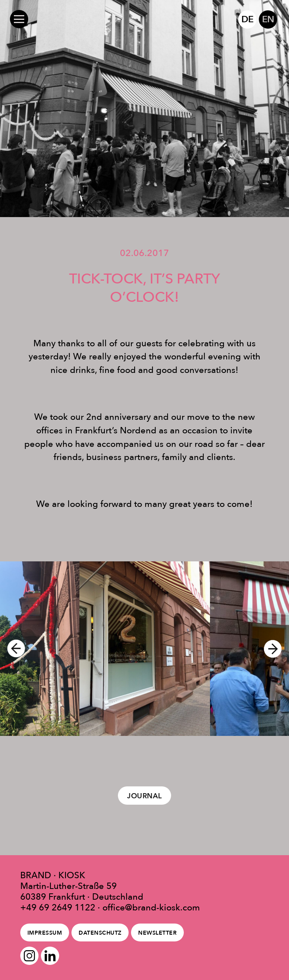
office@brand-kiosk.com (151, 907)
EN (268, 19)
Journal (144, 796)
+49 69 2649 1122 (58, 907)
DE (247, 19)
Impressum (45, 933)
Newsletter (157, 933)
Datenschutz (100, 933)
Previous (13, 648)
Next (276, 648)
